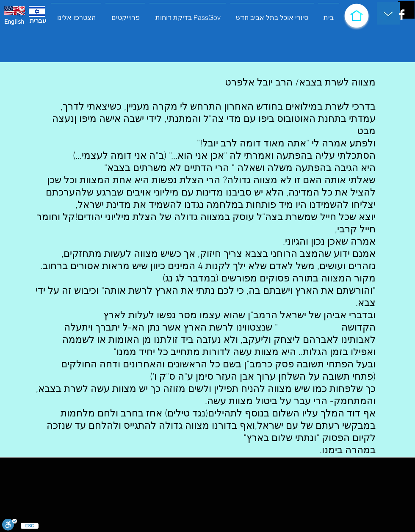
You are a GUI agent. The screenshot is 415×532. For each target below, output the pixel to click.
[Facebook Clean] (402, 15)
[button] (125, 14)
